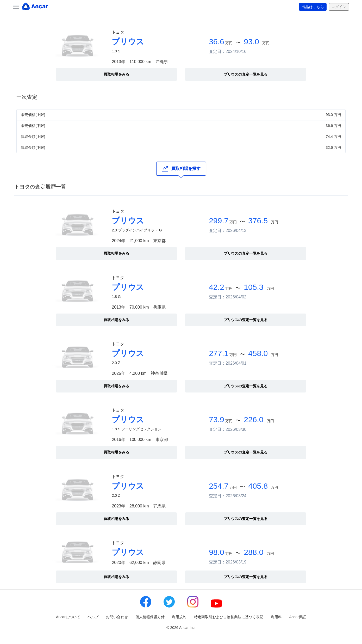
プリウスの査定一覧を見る (246, 74)
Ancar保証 (298, 617)
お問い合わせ (117, 617)
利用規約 (179, 617)
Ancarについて (68, 617)
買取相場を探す (181, 168)
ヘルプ (93, 617)
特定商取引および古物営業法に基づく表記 (229, 617)
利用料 (276, 617)
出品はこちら (313, 7)
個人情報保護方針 (150, 617)
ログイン (339, 7)
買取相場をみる (116, 74)
